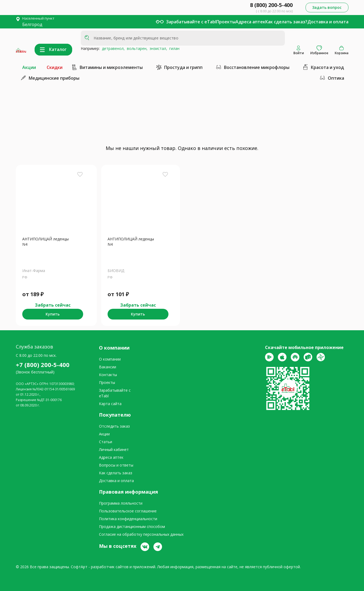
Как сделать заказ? (286, 22)
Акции (29, 67)
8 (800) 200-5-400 (271, 5)
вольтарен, (136, 48)
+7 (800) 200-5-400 (43, 365)
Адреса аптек (250, 22)
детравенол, (112, 48)
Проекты (226, 22)
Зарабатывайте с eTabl (191, 22)
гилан (173, 48)
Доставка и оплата (328, 22)
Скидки (55, 67)
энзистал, (157, 48)
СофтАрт (79, 567)
